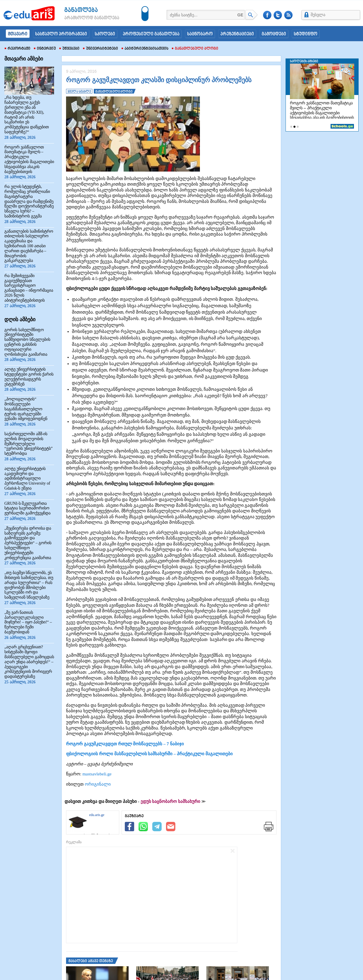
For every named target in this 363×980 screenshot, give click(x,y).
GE (240, 15)
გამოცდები (274, 34)
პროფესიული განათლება (151, 34)
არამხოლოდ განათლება (83, 18)
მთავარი (18, 34)
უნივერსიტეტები (101, 49)
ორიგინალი (98, 784)
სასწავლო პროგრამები (61, 34)
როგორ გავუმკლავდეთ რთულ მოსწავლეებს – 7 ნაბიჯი (125, 744)
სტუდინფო (306, 34)
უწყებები (69, 49)
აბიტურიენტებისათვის (145, 49)
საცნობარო (200, 34)
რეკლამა (74, 842)
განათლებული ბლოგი (195, 49)
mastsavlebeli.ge (97, 774)
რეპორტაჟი (18, 49)
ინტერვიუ (45, 49)
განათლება (81, 10)
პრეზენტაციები (237, 34)
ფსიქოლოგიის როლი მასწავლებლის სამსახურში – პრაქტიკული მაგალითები (149, 754)
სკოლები (105, 34)
